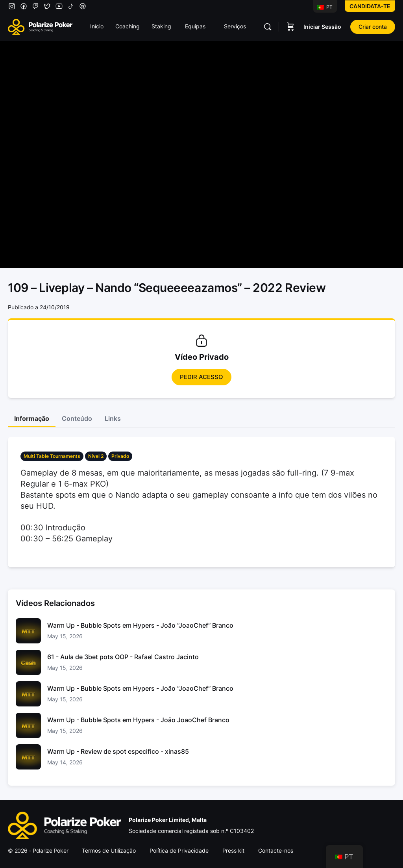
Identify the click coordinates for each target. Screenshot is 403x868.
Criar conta (373, 27)
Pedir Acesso (201, 377)
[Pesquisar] (268, 27)
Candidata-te (370, 6)
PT (325, 7)
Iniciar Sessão (322, 27)
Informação (32, 418)
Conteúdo (77, 418)
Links (113, 418)
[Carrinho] (290, 27)
